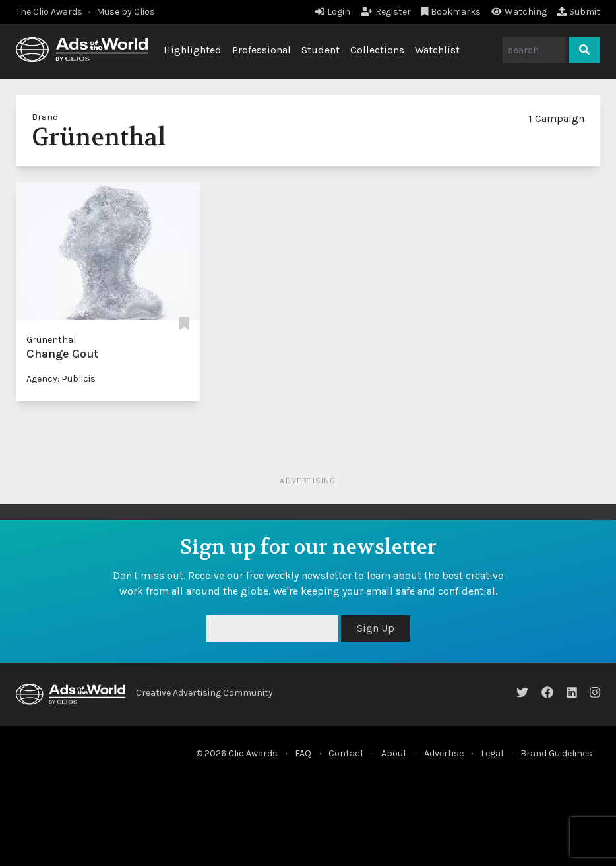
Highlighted (193, 50)
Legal (492, 753)
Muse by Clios (126, 12)
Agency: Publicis (61, 379)
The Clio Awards (49, 12)
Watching (519, 12)
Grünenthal (51, 340)
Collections (377, 50)
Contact (346, 753)
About (394, 753)
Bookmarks (451, 12)
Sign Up (376, 628)
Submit (579, 12)
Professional (262, 50)
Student (321, 50)
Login (333, 12)
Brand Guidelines (556, 753)
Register (386, 12)
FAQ (303, 753)
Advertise (444, 753)
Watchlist (437, 50)
